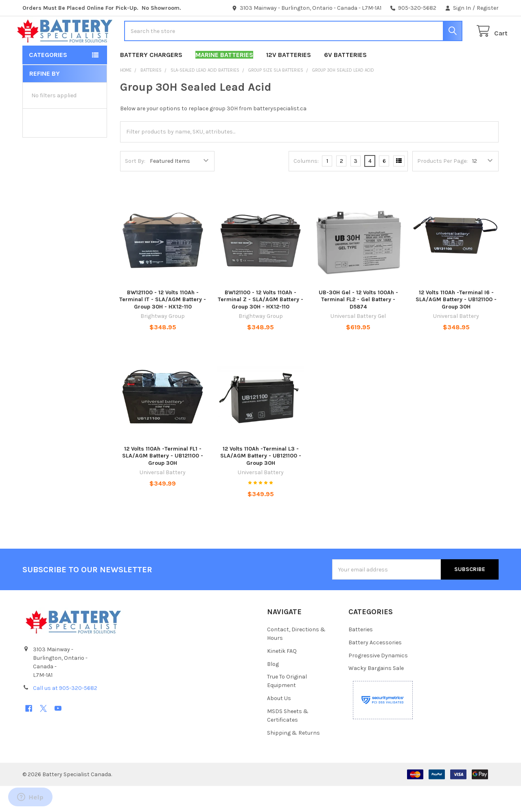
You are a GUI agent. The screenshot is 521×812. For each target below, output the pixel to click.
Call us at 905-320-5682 (65, 714)
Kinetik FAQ (282, 677)
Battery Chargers (151, 81)
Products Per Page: (442, 187)
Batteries (361, 656)
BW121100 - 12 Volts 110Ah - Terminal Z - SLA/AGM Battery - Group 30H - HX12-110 (260, 326)
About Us (279, 724)
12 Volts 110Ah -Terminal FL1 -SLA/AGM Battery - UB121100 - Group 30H (163, 482)
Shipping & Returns (293, 759)
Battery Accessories (375, 668)
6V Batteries (345, 81)
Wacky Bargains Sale (376, 694)
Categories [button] (48, 81)
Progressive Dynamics (378, 681)
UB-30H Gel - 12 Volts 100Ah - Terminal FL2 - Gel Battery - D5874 (358, 326)
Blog (273, 690)
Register (488, 8)
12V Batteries (289, 81)
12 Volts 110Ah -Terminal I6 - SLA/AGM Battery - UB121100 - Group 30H (456, 326)
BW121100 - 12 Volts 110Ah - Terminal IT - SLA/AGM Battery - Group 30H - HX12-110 (163, 326)
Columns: (306, 187)
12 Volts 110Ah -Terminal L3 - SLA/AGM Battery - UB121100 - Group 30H (261, 482)
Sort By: (135, 187)
